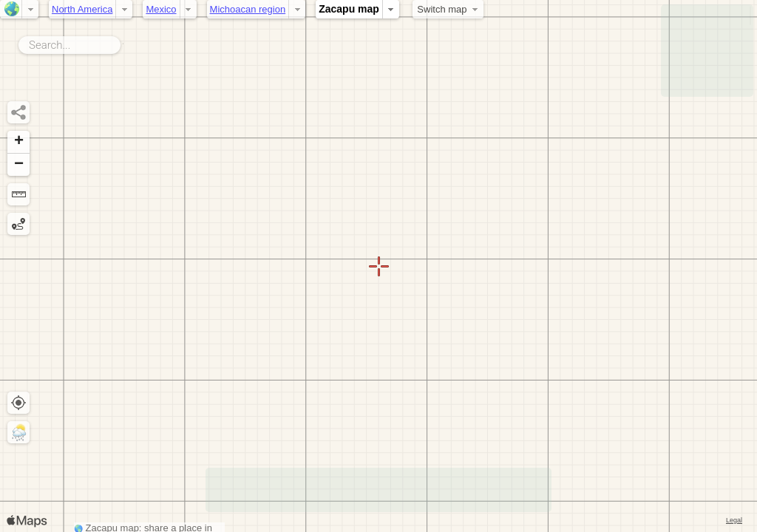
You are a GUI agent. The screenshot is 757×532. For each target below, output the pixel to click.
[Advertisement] (707, 51)
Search (123, 42)
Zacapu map (349, 9)
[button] (18, 142)
